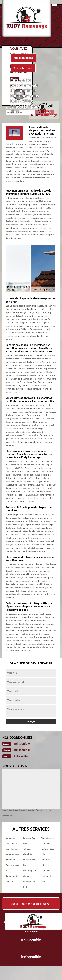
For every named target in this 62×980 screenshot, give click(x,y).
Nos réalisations (23, 58)
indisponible (22, 743)
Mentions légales (31, 909)
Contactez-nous (23, 68)
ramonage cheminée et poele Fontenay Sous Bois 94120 (13, 846)
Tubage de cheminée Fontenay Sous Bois (30, 857)
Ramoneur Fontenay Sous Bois (12, 865)
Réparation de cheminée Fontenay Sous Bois (48, 846)
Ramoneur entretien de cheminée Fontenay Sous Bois (48, 871)
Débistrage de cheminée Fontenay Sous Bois (30, 879)
